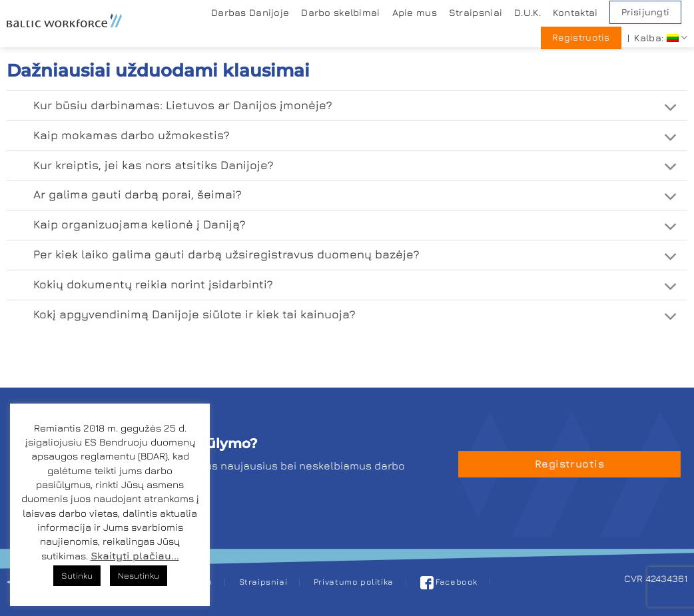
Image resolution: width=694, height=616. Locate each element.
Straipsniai (476, 12)
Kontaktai (575, 12)
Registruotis (581, 37)
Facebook (449, 582)
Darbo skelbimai (340, 12)
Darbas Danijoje (250, 12)
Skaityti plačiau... (135, 556)
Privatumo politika (354, 582)
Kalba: (661, 38)
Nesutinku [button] (139, 575)
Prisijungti (645, 12)
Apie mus (415, 12)
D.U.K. (527, 12)
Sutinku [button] (77, 575)
